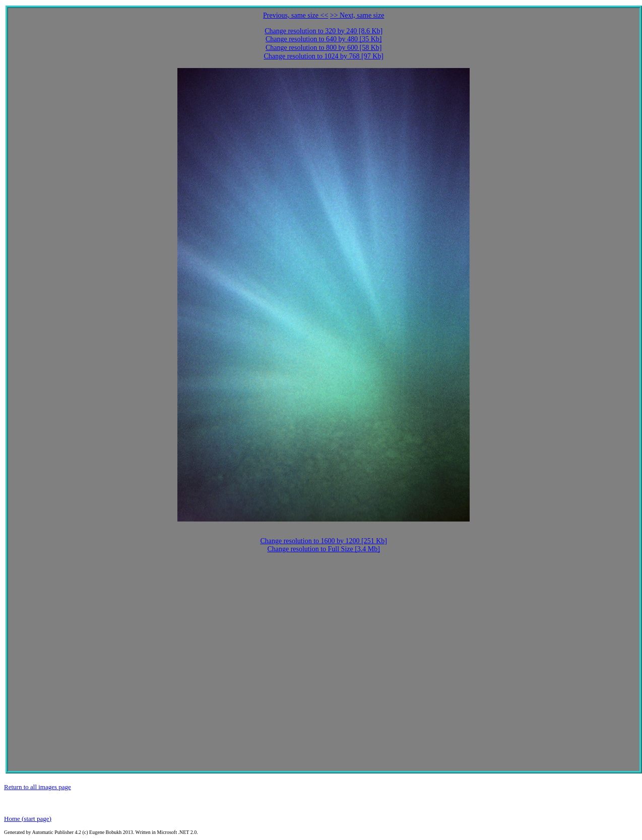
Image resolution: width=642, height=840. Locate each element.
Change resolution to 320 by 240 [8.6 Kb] (324, 31)
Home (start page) (28, 819)
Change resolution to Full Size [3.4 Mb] (324, 549)
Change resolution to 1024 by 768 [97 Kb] (324, 56)
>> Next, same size (357, 15)
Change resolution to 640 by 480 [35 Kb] (324, 39)
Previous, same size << (296, 15)
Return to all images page (38, 787)
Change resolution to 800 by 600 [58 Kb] (324, 48)
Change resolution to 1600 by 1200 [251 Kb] (324, 541)
